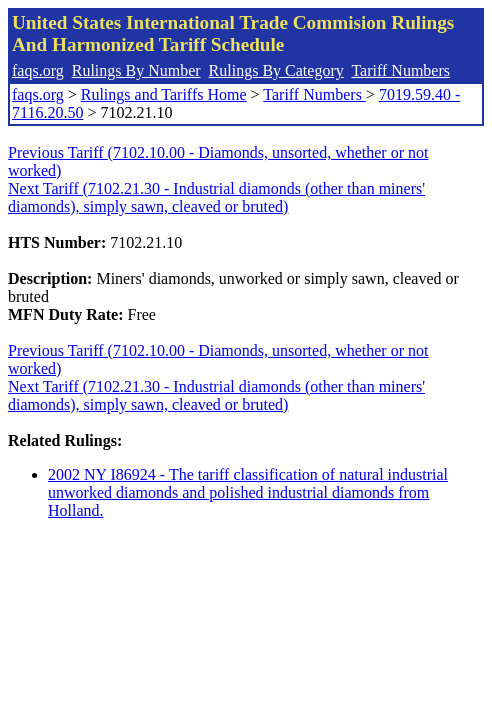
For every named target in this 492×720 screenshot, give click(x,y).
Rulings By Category (276, 70)
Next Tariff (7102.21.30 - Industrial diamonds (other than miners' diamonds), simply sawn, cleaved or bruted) (216, 197)
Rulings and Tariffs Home (164, 94)
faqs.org (38, 70)
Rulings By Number (136, 70)
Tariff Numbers (400, 70)
